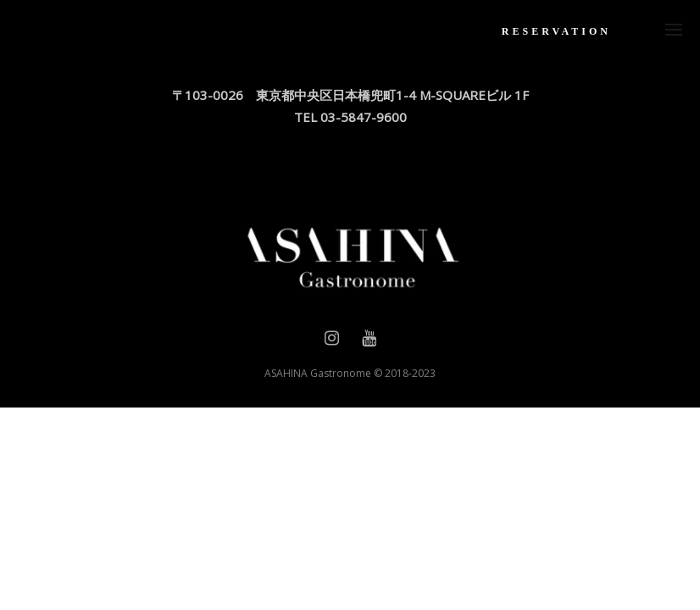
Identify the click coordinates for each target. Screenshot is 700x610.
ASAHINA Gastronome (318, 373)
